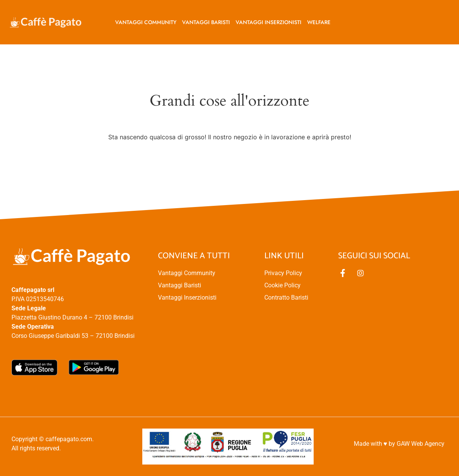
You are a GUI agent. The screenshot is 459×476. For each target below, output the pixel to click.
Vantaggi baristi (206, 22)
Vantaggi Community (146, 22)
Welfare (319, 22)
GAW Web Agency (421, 444)
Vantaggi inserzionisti (269, 22)
